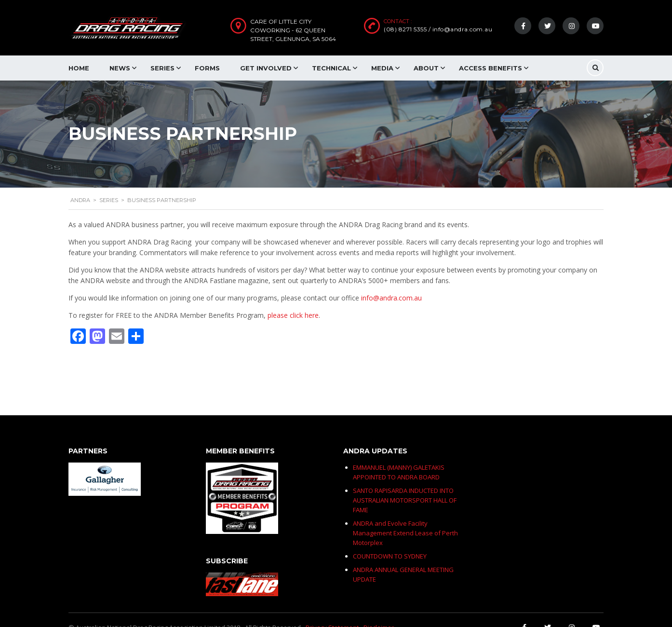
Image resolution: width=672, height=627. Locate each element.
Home (79, 68)
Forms (207, 68)
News (120, 68)
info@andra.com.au (391, 298)
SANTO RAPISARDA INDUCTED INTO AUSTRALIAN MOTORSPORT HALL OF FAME (405, 500)
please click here (293, 315)
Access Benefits (491, 68)
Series (162, 68)
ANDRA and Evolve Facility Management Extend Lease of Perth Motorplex (405, 533)
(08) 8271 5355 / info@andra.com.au (438, 29)
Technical (331, 68)
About (426, 68)
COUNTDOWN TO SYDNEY (390, 556)
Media (382, 68)
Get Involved (266, 68)
